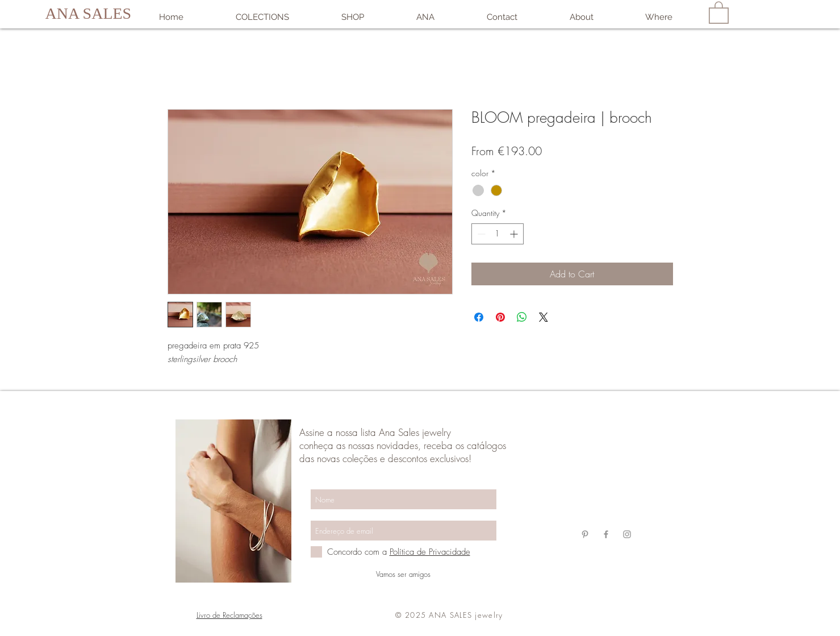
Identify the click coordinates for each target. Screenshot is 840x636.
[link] (719, 12)
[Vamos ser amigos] (404, 574)
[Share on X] (544, 317)
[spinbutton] (498, 234)
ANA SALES (89, 13)
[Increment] (515, 234)
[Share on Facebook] (479, 317)
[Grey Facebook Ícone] (606, 534)
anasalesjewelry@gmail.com (605, 469)
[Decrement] (480, 234)
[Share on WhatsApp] (522, 317)
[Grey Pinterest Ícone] (585, 534)
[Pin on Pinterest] (500, 317)
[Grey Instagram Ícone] (627, 534)
